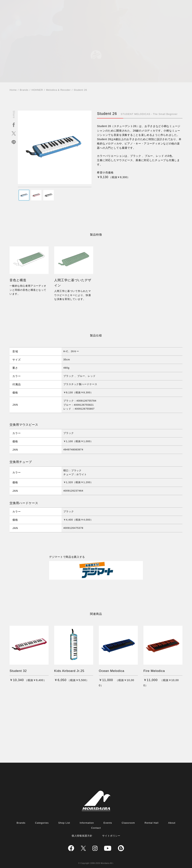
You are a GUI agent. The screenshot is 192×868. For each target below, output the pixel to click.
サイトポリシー (111, 836)
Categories (42, 823)
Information (87, 823)
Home (13, 90)
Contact (96, 828)
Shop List (64, 823)
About (172, 823)
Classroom (128, 823)
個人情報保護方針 (82, 836)
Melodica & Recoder (58, 90)
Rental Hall (151, 823)
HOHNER (37, 90)
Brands (24, 90)
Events (108, 823)
